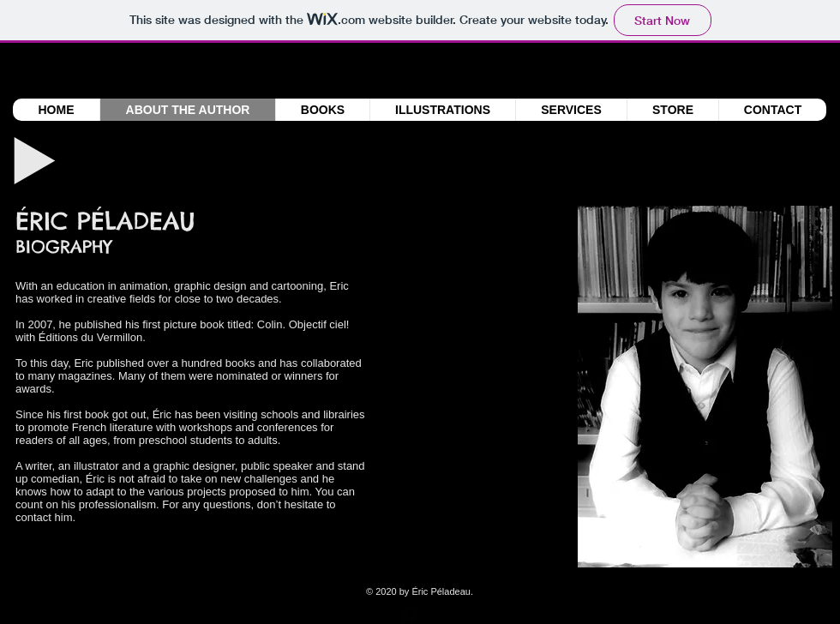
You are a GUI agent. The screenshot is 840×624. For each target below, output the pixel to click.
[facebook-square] (410, 615)
